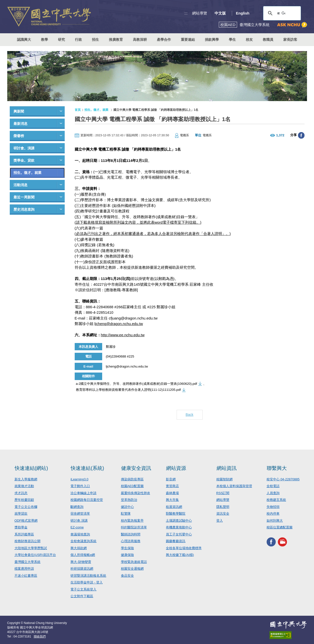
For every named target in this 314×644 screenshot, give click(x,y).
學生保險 (127, 548)
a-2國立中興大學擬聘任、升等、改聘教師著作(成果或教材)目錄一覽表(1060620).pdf (137, 384)
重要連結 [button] (188, 40)
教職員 (268, 40)
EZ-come (77, 527)
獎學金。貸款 (24, 160)
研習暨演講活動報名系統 (88, 576)
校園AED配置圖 (132, 486)
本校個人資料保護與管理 (234, 486)
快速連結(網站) (31, 468)
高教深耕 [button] (140, 40)
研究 (61, 40)
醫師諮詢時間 (131, 534)
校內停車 (273, 514)
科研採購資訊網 (82, 569)
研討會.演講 (79, 521)
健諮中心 (127, 507)
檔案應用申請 (24, 569)
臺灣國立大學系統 (27, 562)
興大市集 (172, 500)
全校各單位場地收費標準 (184, 548)
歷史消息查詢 (24, 209)
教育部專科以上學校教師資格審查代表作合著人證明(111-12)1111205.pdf (128, 390)
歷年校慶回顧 (24, 500)
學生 (232, 40)
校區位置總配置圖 (280, 527)
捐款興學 (212, 40)
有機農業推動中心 (179, 527)
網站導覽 (200, 13)
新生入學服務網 (26, 479)
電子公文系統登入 (83, 589)
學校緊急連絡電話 (134, 562)
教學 (44, 40)
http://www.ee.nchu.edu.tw (123, 335)
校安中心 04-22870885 (283, 479)
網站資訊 (227, 468)
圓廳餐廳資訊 (176, 541)
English (243, 13)
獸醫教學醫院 (176, 514)
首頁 (78, 110)
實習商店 (172, 486)
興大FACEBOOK (271, 542)
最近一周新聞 (24, 197)
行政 (78, 40)
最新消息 (20, 124)
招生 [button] (95, 40)
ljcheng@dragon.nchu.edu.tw (119, 324)
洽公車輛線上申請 (83, 493)
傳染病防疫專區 (132, 479)
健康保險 (127, 555)
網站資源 (176, 468)
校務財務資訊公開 (27, 541)
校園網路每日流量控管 (87, 500)
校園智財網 (224, 479)
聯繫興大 (277, 468)
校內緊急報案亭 (132, 521)
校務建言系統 (276, 500)
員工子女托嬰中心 (179, 534)
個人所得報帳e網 (83, 555)
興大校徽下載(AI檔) (180, 555)
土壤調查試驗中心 (179, 521)
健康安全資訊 (136, 468)
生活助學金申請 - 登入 (87, 582)
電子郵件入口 (80, 486)
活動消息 (20, 185)
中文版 (220, 13)
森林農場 (172, 493)
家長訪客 (290, 40)
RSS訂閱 (223, 493)
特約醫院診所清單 (134, 527)
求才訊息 (21, 493)
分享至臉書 (301, 135)
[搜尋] (281, 13)
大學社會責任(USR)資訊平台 (35, 555)
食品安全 (127, 576)
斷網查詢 (77, 507)
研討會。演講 (24, 148)
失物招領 (273, 507)
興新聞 (19, 111)
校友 (249, 40)
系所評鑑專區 (24, 534)
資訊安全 (223, 514)
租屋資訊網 (174, 507)
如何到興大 (275, 521)
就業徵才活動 (24, 486)
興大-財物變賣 (81, 562)
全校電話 (273, 486)
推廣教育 (116, 40)
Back (189, 415)
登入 (220, 521)
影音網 (171, 479)
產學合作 (164, 40)
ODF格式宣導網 (26, 521)
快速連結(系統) (87, 468)
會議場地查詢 (80, 534)
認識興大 (24, 40)
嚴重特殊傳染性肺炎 (136, 493)
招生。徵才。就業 (27, 173)
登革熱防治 (129, 500)
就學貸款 (21, 514)
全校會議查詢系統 (83, 541)
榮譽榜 (19, 136)
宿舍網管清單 (80, 514)
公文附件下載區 (82, 596)
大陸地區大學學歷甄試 (31, 548)
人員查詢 (273, 493)
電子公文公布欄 (26, 507)
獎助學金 (21, 527)
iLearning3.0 (79, 479)
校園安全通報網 (132, 569)
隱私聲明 (223, 507)
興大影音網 (282, 542)
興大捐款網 (79, 548)
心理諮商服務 (131, 541)
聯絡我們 (40, 636)
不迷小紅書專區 (26, 576)
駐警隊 (126, 514)
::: (186, 13)
